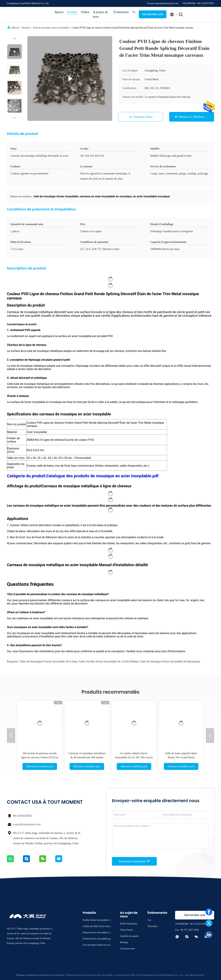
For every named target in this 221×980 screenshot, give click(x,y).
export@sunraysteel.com (27, 824)
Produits (72, 12)
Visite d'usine (126, 930)
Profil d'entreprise (128, 924)
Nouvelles (152, 926)
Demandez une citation (153, 15)
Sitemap (124, 942)
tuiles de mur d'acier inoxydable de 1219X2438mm (109, 661)
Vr (134, 12)
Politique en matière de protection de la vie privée (40, 975)
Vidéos (85, 12)
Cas (149, 920)
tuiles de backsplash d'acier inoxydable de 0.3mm (48, 661)
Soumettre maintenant (134, 861)
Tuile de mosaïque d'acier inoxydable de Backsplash (170, 661)
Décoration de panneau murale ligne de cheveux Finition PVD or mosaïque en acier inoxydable (40, 757)
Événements (121, 12)
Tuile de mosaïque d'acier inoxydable (51, 28)
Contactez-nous (142, 117)
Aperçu (59, 12)
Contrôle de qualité (129, 936)
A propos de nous (100, 14)
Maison (15, 28)
